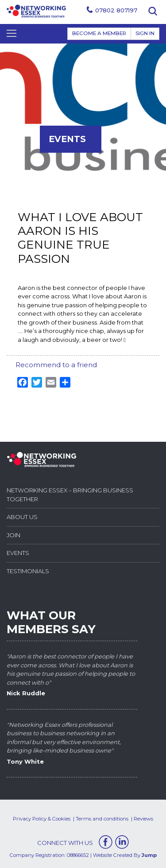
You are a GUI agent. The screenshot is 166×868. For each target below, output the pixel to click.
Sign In (145, 33)
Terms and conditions (102, 819)
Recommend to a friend (56, 365)
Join (14, 535)
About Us (22, 517)
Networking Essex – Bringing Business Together (70, 495)
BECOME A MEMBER (99, 33)
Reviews (143, 819)
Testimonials (28, 571)
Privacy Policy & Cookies (42, 819)
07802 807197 (116, 10)
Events (18, 553)
